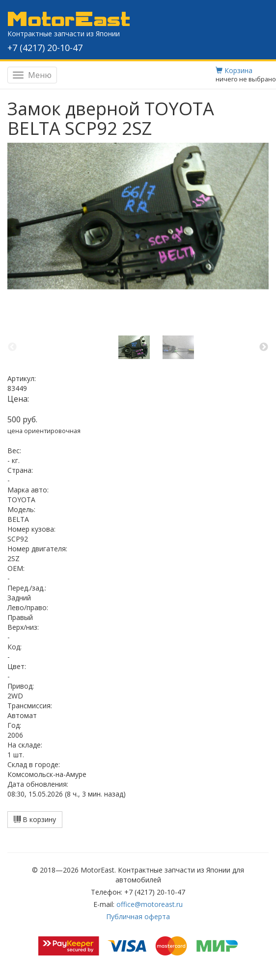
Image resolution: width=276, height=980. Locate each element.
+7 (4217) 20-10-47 (45, 48)
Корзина (234, 70)
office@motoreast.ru (150, 904)
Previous (12, 347)
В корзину (35, 819)
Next (264, 347)
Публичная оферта (138, 916)
